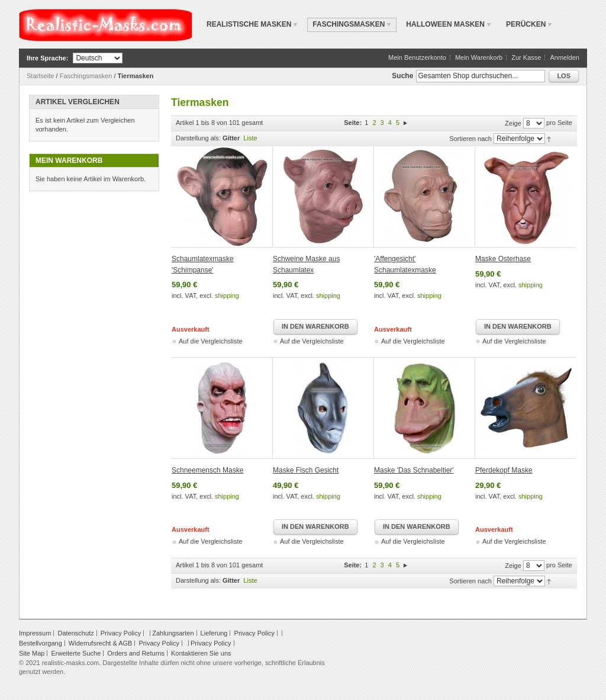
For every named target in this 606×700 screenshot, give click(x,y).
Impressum (35, 633)
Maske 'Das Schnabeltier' (414, 470)
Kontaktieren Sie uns (201, 653)
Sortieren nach (470, 139)
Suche (402, 76)
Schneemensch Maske (207, 470)
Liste (250, 138)
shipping (227, 296)
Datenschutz (75, 633)
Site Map (32, 653)
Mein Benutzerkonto (417, 57)
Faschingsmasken (86, 76)
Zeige (513, 123)
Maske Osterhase (503, 259)
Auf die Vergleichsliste (211, 341)
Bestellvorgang (41, 643)
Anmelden (565, 57)
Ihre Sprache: (47, 58)
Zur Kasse (526, 57)
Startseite (40, 76)
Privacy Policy (121, 633)
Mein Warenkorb (479, 57)
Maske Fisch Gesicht (306, 470)
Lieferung (214, 633)
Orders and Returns (136, 653)
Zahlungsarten (173, 633)
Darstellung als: (198, 138)
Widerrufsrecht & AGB (101, 643)
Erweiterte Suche (76, 653)
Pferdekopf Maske (504, 470)
